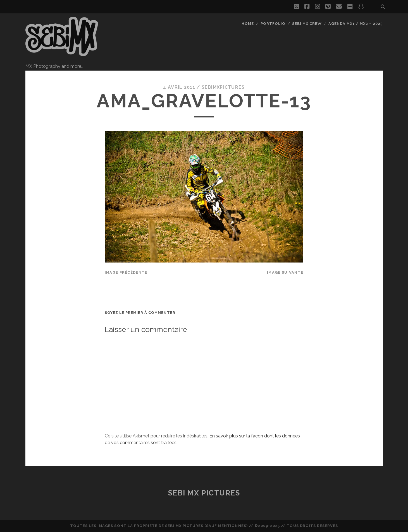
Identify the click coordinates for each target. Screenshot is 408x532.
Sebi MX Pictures (204, 493)
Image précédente (126, 272)
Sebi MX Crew (307, 24)
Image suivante (285, 272)
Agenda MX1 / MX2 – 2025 (356, 24)
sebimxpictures (223, 87)
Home (248, 24)
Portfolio (273, 24)
